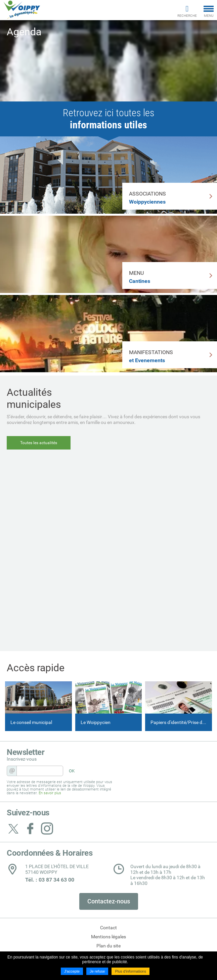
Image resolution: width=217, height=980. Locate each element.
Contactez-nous (109, 901)
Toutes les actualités (39, 443)
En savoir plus (50, 793)
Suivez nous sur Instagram (47, 828)
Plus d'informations (131, 971)
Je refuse (97, 971)
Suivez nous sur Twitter (13, 828)
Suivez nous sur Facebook (30, 828)
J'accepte (72, 971)
